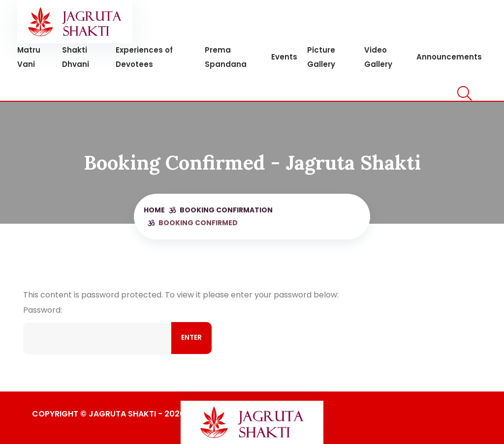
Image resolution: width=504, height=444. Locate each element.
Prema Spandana (226, 57)
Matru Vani (29, 57)
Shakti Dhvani (76, 57)
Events (284, 57)
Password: (97, 327)
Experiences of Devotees (144, 57)
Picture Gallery (321, 57)
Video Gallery (378, 57)
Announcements (449, 57)
